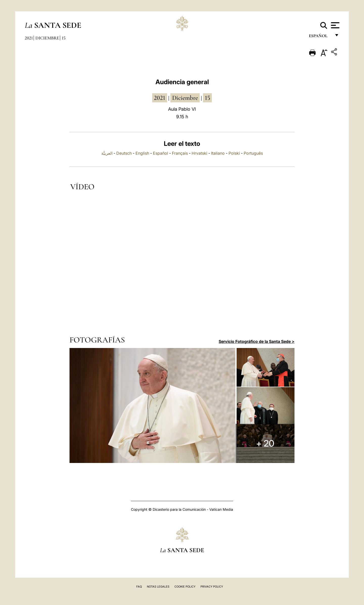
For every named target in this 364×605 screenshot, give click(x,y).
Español (161, 153)
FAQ (139, 587)
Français (180, 153)
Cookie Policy (185, 587)
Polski (234, 153)
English (142, 153)
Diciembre (47, 38)
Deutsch (124, 153)
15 (64, 38)
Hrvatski (199, 153)
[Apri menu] (335, 25)
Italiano (218, 153)
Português (253, 153)
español (320, 37)
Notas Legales (158, 587)
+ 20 (267, 445)
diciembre (185, 98)
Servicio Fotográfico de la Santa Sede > (257, 341)
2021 (29, 38)
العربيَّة (107, 153)
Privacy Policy (212, 587)
